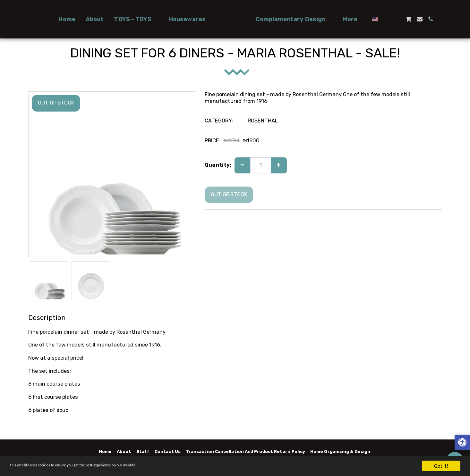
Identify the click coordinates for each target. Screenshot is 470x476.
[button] (114, 19)
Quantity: (218, 165)
